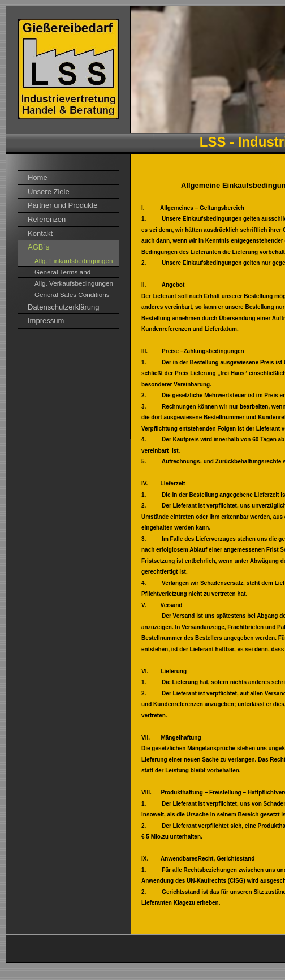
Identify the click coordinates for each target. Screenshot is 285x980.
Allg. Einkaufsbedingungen (74, 261)
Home (38, 177)
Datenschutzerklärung (63, 307)
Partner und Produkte (63, 205)
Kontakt (40, 233)
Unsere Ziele (49, 192)
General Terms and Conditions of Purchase (69, 273)
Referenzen (47, 219)
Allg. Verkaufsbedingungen (74, 283)
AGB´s (38, 247)
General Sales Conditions (72, 295)
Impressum (46, 321)
